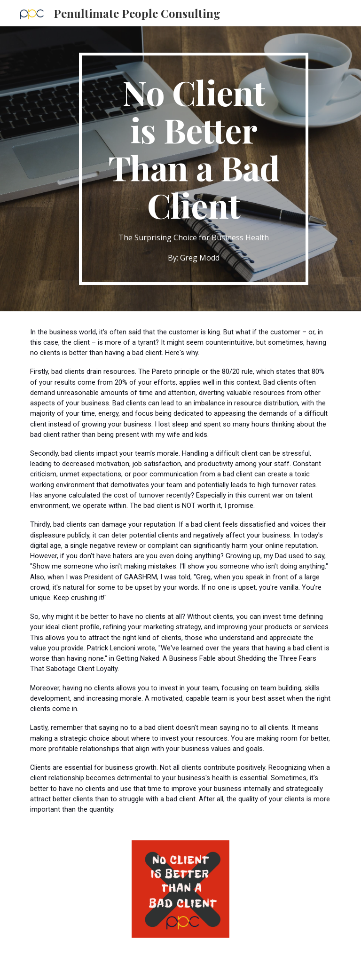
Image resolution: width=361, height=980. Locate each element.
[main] (193, 169)
